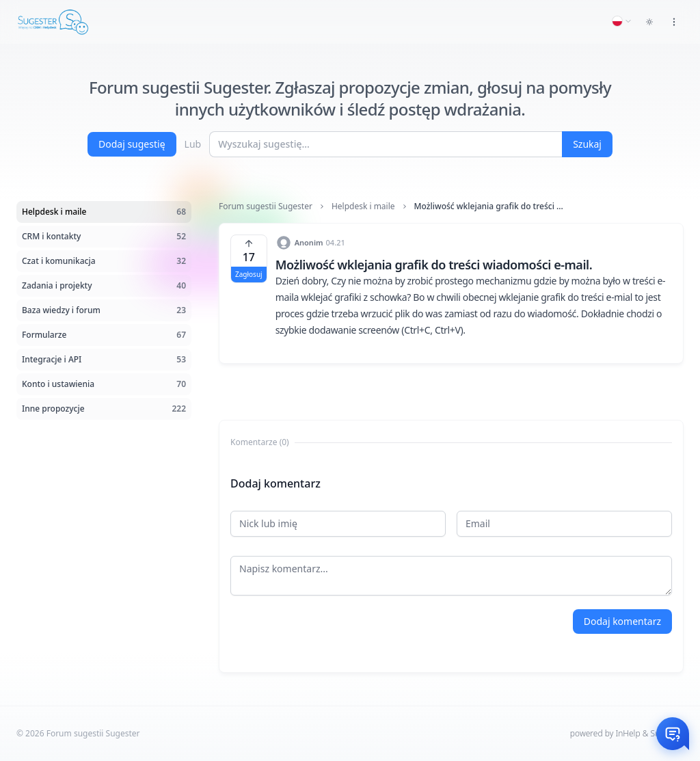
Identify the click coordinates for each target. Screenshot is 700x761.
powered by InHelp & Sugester (627, 733)
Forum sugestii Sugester (266, 206)
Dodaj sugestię (132, 144)
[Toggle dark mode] (649, 22)
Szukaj (587, 144)
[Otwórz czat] (673, 734)
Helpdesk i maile (363, 206)
